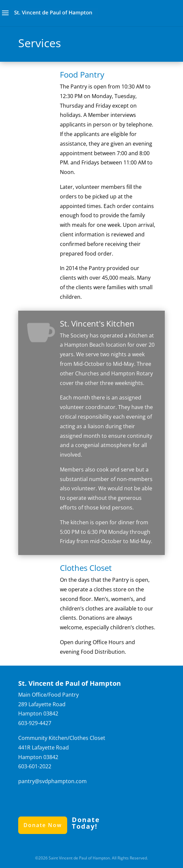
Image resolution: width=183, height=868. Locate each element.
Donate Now (43, 825)
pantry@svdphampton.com (52, 781)
